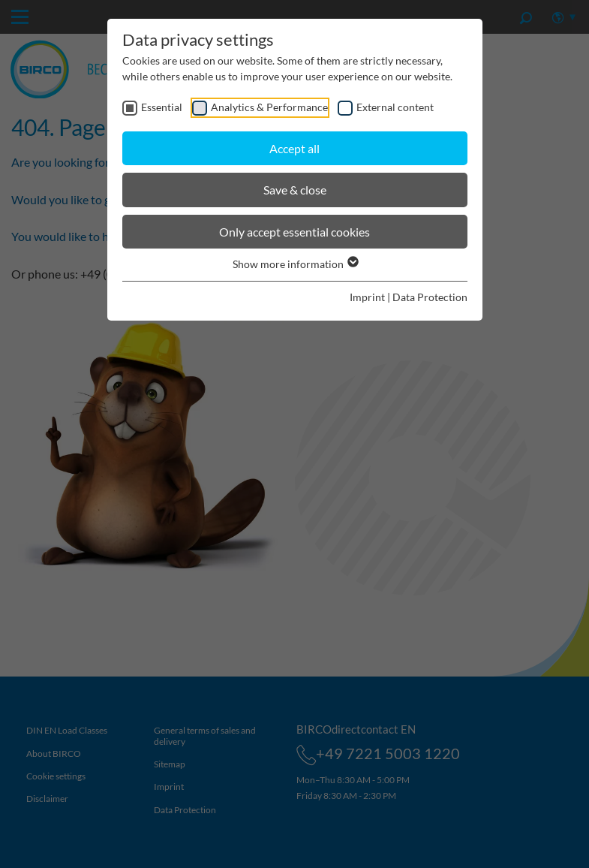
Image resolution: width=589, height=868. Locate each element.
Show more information (295, 264)
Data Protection (430, 297)
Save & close (295, 190)
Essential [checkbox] (162, 107)
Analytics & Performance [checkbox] (269, 107)
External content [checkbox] (395, 107)
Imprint (367, 297)
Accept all (294, 148)
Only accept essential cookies (294, 232)
